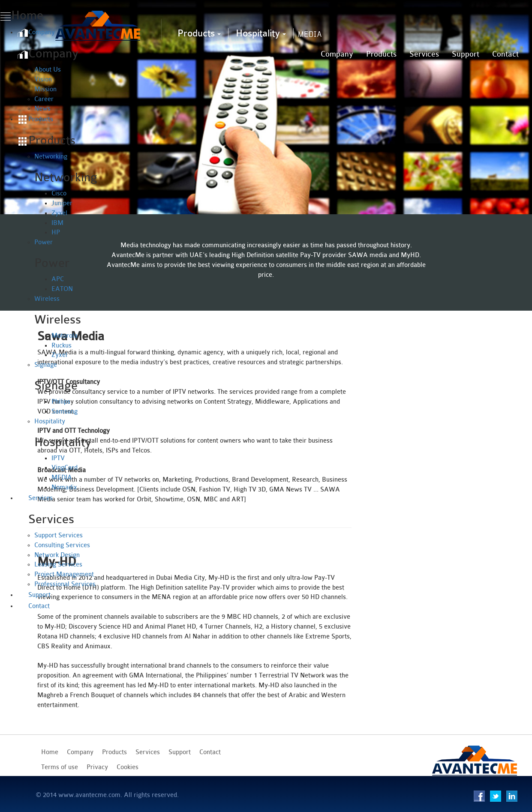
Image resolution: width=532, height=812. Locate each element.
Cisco (59, 193)
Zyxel (59, 213)
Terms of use (60, 767)
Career (44, 99)
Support (466, 54)
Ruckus (62, 346)
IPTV (58, 458)
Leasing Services (58, 565)
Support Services (59, 535)
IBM (57, 223)
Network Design (57, 555)
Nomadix (64, 487)
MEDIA (62, 478)
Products (199, 33)
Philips (61, 402)
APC (58, 279)
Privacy (97, 767)
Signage (46, 365)
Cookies (128, 767)
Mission (45, 89)
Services (424, 54)
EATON (62, 289)
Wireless (47, 299)
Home (50, 752)
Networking (51, 157)
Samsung (65, 412)
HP (56, 232)
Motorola (65, 336)
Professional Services (65, 584)
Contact (505, 54)
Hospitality (261, 33)
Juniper (62, 203)
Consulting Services (62, 545)
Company (337, 54)
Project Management (64, 574)
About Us (48, 70)
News (42, 109)
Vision (43, 79)
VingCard (65, 468)
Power (44, 242)
